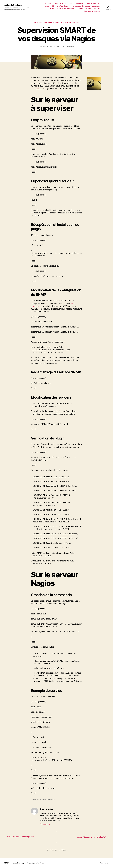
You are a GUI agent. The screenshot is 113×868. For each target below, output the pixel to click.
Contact (71, 3)
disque (39, 800)
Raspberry (97, 9)
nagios (44, 800)
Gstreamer (37, 23)
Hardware (48, 23)
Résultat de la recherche (92, 11)
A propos (48, 3)
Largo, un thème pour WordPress (57, 6)
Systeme (77, 23)
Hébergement (91, 3)
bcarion (45, 47)
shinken (49, 800)
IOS (99, 3)
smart (55, 800)
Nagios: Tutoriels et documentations (62, 9)
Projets (80, 9)
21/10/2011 (56, 47)
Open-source (59, 23)
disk (35, 800)
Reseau (69, 23)
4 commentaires (70, 47)
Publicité (88, 9)
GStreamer (80, 3)
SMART (39, 89)
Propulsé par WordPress (36, 863)
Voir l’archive (45, 824)
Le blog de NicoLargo (14, 5)
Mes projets (96, 6)
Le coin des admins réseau (80, 6)
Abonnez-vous (60, 3)
